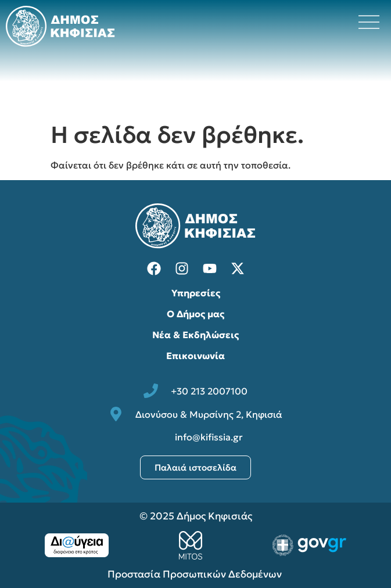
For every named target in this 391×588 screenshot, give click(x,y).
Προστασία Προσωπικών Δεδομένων (196, 574)
